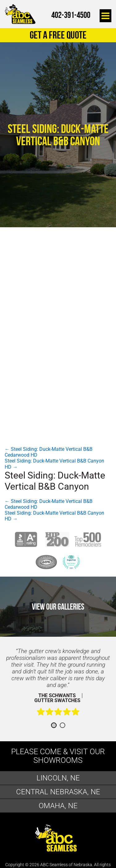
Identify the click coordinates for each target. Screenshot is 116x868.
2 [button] (62, 725)
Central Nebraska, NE (58, 792)
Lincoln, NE (58, 778)
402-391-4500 (71, 15)
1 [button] (54, 725)
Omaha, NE (58, 806)
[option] (58, 685)
